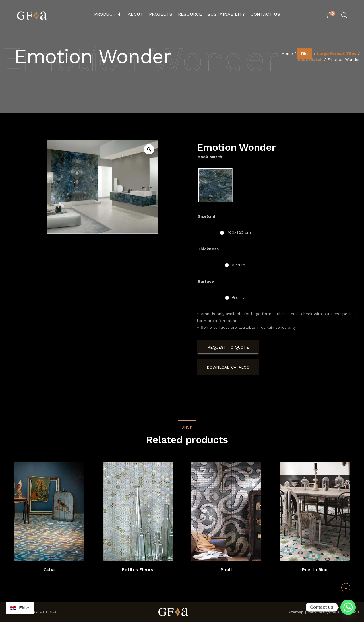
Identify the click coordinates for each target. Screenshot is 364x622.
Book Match (310, 60)
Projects (161, 14)
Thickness (208, 249)
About (136, 14)
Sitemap (296, 612)
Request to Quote (228, 347)
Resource (190, 14)
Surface (206, 281)
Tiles (305, 54)
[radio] (215, 185)
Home (287, 54)
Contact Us (265, 14)
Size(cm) (206, 216)
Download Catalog (228, 367)
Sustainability (226, 14)
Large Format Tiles (337, 54)
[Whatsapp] (348, 607)
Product (108, 14)
